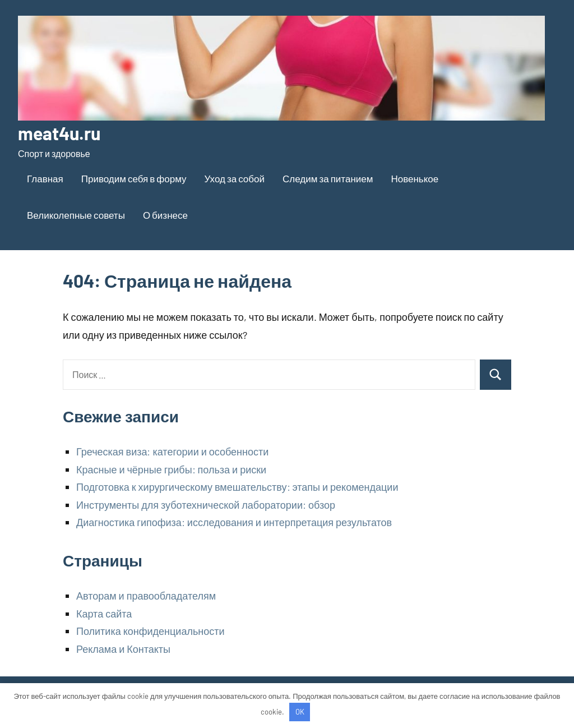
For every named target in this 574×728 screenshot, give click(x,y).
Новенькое (415, 178)
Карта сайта (104, 614)
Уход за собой (235, 178)
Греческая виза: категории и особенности (172, 451)
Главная (45, 178)
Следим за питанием (328, 178)
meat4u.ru (59, 133)
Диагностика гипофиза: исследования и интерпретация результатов (234, 522)
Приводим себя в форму (134, 178)
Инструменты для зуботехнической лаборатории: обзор (206, 505)
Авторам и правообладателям (146, 596)
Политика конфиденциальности (151, 631)
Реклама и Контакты (123, 649)
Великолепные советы (76, 215)
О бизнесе (165, 215)
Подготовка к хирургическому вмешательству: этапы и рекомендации (237, 487)
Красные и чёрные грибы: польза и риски (171, 469)
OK (300, 712)
